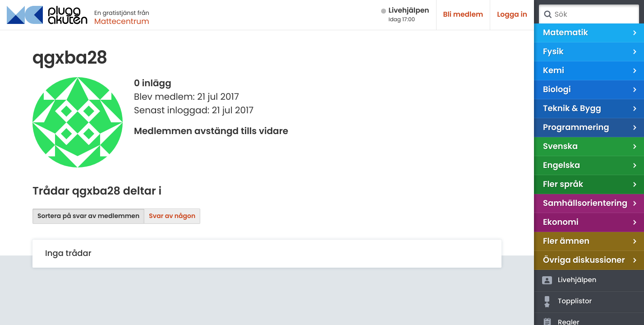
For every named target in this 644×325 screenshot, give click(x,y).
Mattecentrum (122, 21)
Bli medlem (463, 15)
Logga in (512, 15)
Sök (547, 14)
